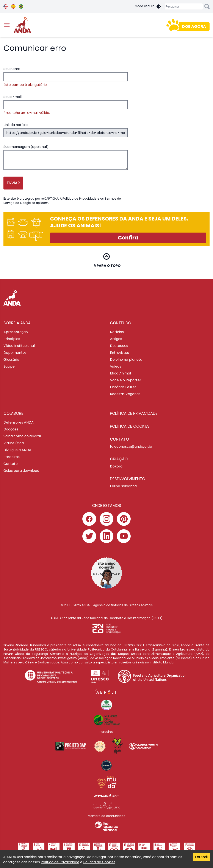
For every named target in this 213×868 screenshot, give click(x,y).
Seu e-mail (66, 105)
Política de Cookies (99, 862)
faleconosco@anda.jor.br (131, 446)
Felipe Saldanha (123, 486)
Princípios (12, 339)
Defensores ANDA (19, 422)
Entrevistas (119, 353)
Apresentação (16, 332)
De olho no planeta (126, 359)
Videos (116, 366)
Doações (11, 429)
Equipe (9, 366)
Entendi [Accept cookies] (201, 857)
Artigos (116, 339)
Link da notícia (66, 130)
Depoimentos (15, 353)
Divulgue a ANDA (17, 450)
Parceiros (12, 457)
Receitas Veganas (125, 394)
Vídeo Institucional (19, 346)
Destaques (119, 346)
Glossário (11, 359)
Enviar (13, 183)
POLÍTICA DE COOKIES (130, 426)
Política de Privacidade (80, 199)
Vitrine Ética (14, 443)
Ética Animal (120, 373)
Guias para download (21, 471)
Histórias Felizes (123, 387)
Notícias (117, 332)
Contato (11, 464)
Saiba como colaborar (22, 436)
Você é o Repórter (126, 380)
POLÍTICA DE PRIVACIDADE (134, 413)
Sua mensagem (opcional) (66, 157)
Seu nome (66, 77)
